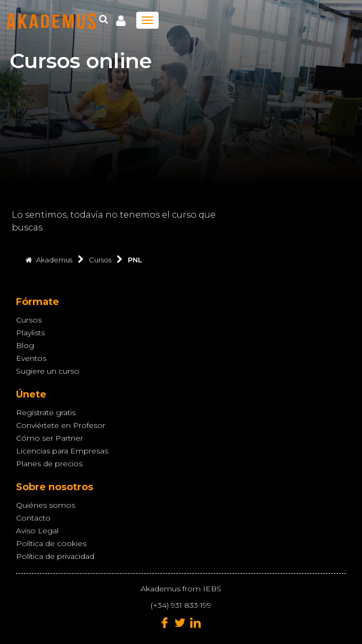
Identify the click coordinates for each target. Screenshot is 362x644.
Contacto (33, 518)
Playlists (30, 333)
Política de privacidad (55, 556)
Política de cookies (51, 543)
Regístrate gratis (46, 412)
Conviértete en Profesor (61, 425)
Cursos (29, 320)
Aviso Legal (37, 531)
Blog (25, 345)
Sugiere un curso (48, 371)
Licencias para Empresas (62, 451)
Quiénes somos (46, 505)
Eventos (31, 358)
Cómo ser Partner (50, 438)
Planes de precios (49, 464)
